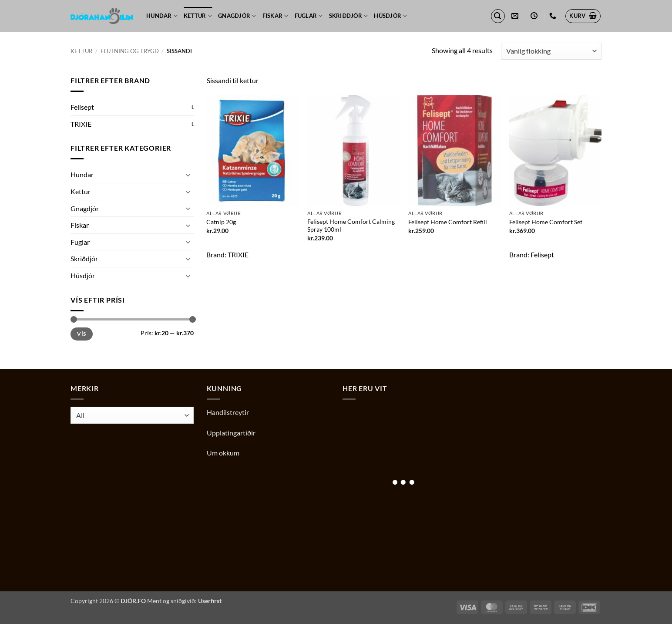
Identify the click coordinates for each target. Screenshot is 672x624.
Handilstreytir (228, 412)
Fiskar (276, 16)
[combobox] (132, 415)
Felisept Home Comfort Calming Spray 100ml (351, 226)
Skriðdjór (349, 16)
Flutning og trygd (130, 51)
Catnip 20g (221, 222)
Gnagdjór (237, 16)
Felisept (82, 107)
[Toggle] (188, 175)
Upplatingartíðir (231, 433)
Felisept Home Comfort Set (546, 222)
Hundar (162, 16)
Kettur (198, 16)
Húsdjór (390, 16)
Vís (81, 334)
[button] (498, 16)
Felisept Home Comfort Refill (448, 222)
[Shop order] (551, 51)
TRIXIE (81, 124)
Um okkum (223, 453)
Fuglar (309, 16)
